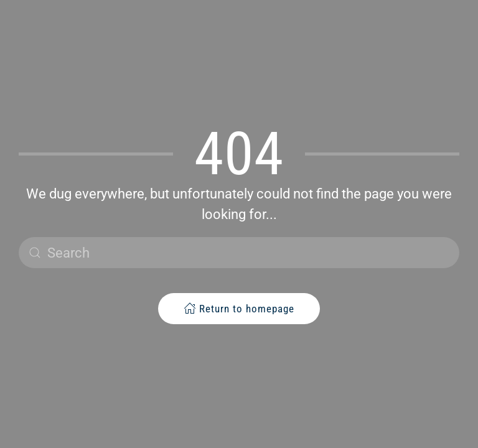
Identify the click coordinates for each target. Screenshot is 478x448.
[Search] (239, 253)
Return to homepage (239, 308)
